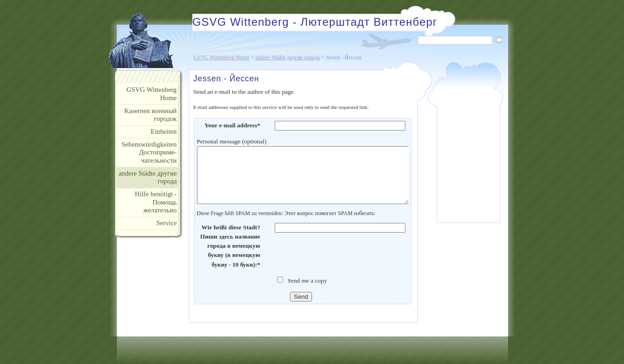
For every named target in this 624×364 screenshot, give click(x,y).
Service (167, 223)
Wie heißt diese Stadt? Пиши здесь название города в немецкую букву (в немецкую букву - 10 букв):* (230, 246)
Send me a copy (307, 281)
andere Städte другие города (288, 57)
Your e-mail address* (232, 125)
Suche (499, 40)
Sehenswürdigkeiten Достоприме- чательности (149, 152)
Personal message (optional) (232, 141)
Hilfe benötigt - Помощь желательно (156, 202)
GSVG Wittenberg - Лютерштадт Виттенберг (315, 22)
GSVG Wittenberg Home (221, 57)
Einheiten (164, 131)
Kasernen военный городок (150, 115)
